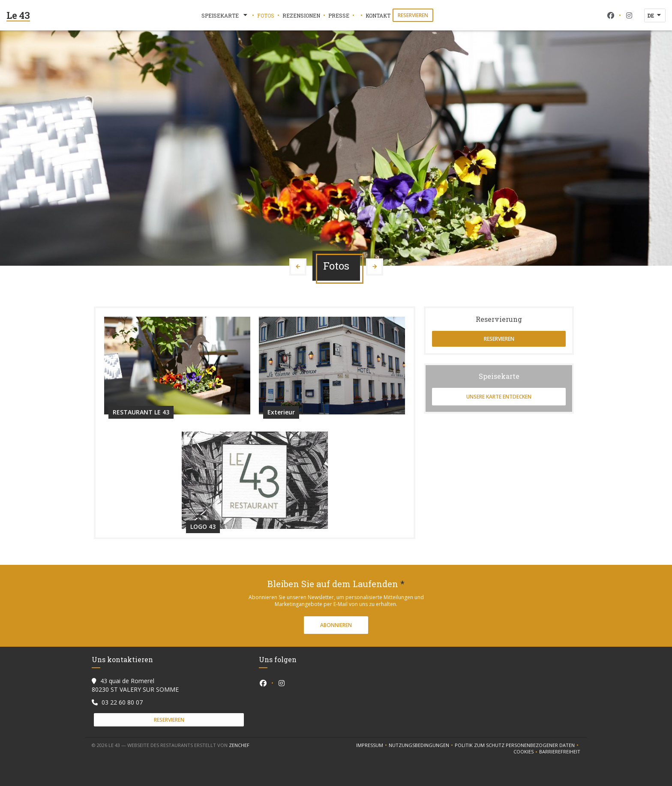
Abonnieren (336, 625)
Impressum (372, 745)
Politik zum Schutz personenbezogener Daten (517, 745)
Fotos (266, 15)
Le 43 (18, 15)
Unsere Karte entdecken (499, 397)
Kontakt (378, 15)
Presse (339, 15)
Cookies (526, 752)
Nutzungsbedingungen (422, 745)
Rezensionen (301, 15)
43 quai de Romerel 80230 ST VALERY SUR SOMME (135, 685)
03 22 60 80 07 (122, 702)
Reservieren (413, 15)
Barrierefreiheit (560, 752)
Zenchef (239, 745)
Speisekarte (225, 15)
